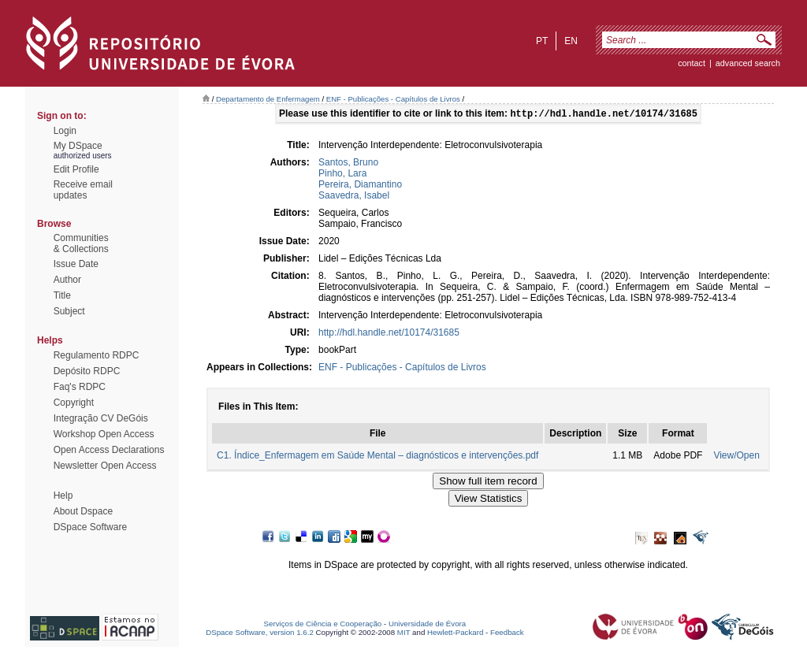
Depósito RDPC (87, 371)
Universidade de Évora (427, 625)
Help (63, 496)
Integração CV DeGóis (101, 418)
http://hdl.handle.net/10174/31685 (389, 334)
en (571, 41)
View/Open (736, 457)
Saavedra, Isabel (354, 197)
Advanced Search (748, 63)
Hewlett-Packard (455, 634)
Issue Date (76, 264)
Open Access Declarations (109, 450)
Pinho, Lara (342, 175)
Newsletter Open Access (105, 466)
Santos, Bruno (348, 164)
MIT (404, 634)
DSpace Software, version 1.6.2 (260, 634)
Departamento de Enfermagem (268, 99)
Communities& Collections (81, 243)
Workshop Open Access (104, 434)
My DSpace (78, 146)
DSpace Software (90, 527)
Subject (69, 311)
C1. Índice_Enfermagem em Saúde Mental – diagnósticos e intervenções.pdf (377, 457)
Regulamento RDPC (97, 355)
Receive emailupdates (83, 190)
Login (65, 131)
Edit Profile (76, 169)
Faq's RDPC (80, 387)
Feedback (507, 634)
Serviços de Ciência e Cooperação (323, 625)
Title (62, 295)
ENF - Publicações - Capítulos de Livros (393, 99)
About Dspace (83, 511)
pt (542, 41)
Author (67, 280)
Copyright (74, 403)
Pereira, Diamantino (360, 186)
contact (692, 63)
